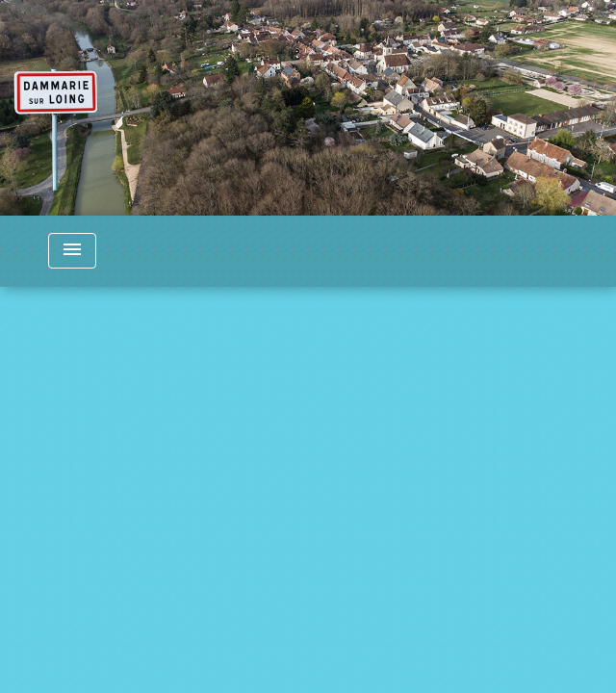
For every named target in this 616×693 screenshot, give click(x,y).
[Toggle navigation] (72, 251)
